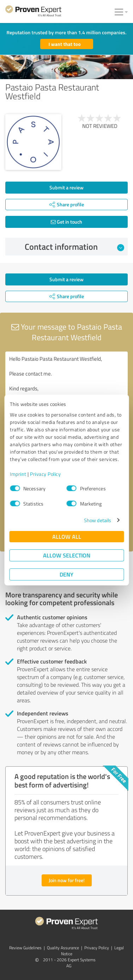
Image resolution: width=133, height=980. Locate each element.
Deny (66, 574)
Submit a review (66, 187)
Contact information (74, 247)
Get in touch (66, 222)
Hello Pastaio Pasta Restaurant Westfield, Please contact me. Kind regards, (66, 391)
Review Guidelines (25, 948)
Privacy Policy (45, 474)
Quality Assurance (63, 948)
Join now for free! (67, 880)
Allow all (67, 536)
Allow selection (67, 555)
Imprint (18, 474)
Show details (98, 520)
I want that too (65, 44)
